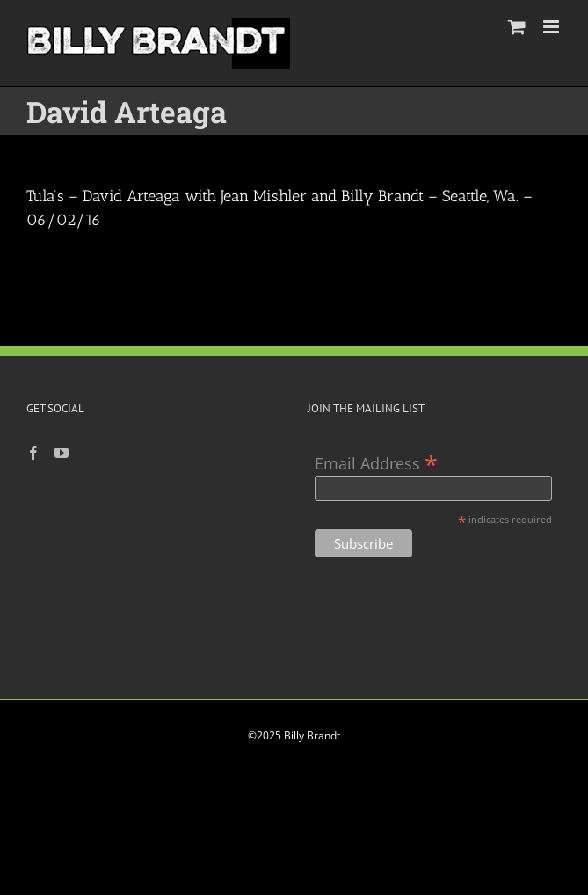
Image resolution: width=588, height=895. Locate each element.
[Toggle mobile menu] (552, 27)
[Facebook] (33, 453)
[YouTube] (62, 453)
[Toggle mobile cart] (517, 27)
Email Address (376, 462)
